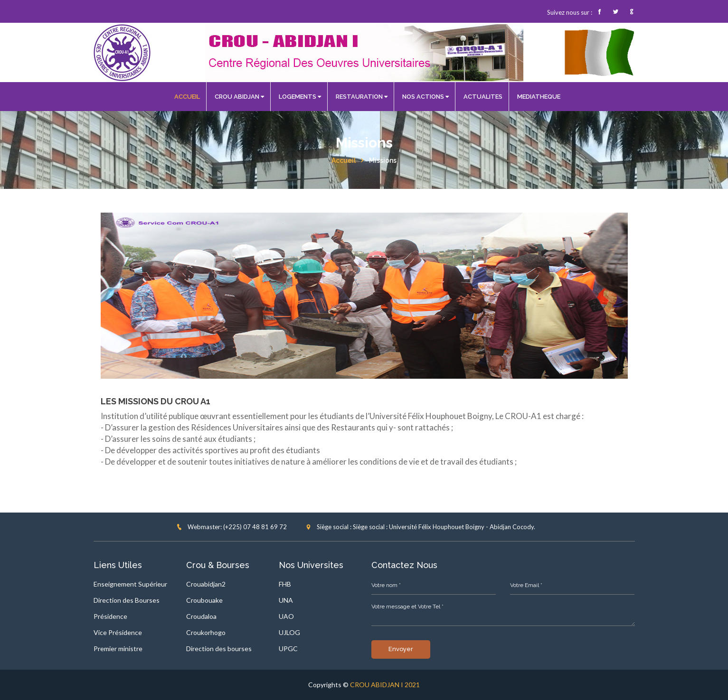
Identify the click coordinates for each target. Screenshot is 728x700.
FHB (285, 584)
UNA (286, 600)
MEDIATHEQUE (539, 97)
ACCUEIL (187, 97)
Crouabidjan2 (206, 584)
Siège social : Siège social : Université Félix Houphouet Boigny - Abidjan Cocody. (420, 527)
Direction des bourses (219, 649)
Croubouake (204, 600)
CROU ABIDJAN (239, 97)
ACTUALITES (483, 97)
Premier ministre (118, 649)
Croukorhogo (206, 632)
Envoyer (401, 649)
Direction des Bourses (127, 600)
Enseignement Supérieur (130, 584)
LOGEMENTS (300, 97)
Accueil (344, 160)
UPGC (288, 649)
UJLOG (289, 632)
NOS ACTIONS (425, 97)
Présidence (110, 616)
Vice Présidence (118, 632)
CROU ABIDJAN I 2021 (385, 685)
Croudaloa (201, 616)
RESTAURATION (362, 97)
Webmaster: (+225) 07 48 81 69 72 (232, 527)
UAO (286, 616)
